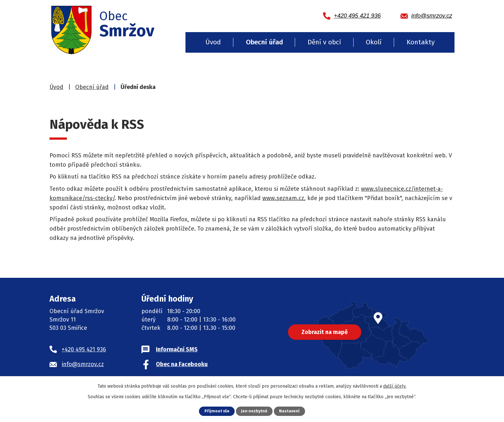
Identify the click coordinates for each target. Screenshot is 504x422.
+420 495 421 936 (84, 349)
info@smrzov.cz (83, 364)
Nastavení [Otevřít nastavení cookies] (290, 411)
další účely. (395, 386)
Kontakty (421, 42)
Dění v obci (324, 42)
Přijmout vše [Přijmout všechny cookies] (217, 411)
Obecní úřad (264, 42)
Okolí (374, 42)
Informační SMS (177, 349)
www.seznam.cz (283, 198)
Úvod (213, 42)
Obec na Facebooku (182, 364)
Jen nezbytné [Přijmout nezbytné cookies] (254, 411)
